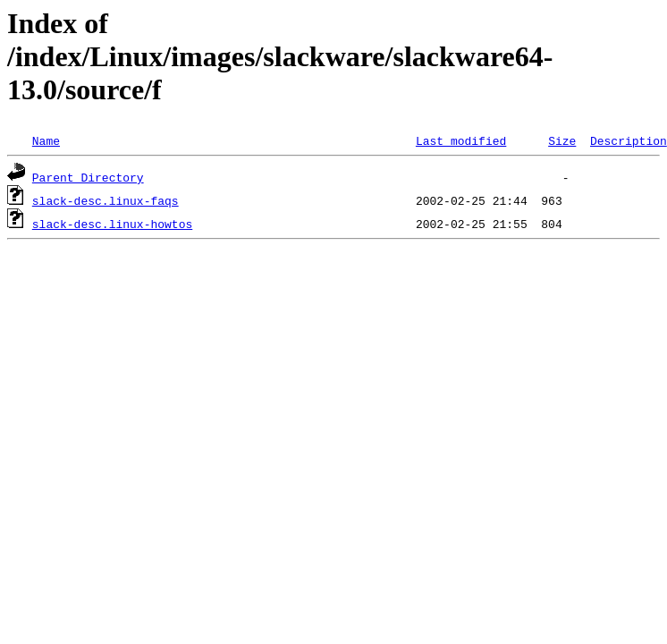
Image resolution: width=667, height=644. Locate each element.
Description (629, 140)
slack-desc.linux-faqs (106, 200)
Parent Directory (88, 177)
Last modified (461, 140)
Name (46, 140)
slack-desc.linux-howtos (112, 224)
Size (562, 140)
